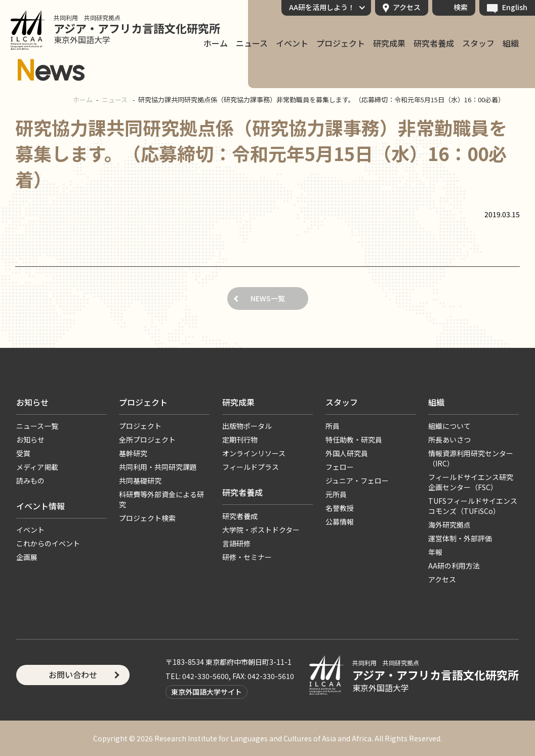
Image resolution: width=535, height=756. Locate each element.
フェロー (340, 467)
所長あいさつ (449, 440)
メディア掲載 (37, 467)
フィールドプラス (251, 467)
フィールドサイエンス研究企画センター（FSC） (471, 482)
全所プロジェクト (147, 440)
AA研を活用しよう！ (322, 7)
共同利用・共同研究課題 (158, 467)
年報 (435, 552)
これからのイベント (48, 543)
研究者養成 (434, 44)
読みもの (30, 481)
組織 (511, 44)
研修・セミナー (247, 557)
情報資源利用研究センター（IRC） (471, 458)
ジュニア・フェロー (357, 481)
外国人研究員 (347, 453)
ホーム (83, 100)
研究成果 (389, 44)
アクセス (407, 7)
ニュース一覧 (37, 426)
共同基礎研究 (140, 481)
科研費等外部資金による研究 (161, 499)
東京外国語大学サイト (207, 692)
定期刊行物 (240, 440)
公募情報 (340, 522)
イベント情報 (40, 506)
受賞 (23, 453)
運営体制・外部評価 (460, 538)
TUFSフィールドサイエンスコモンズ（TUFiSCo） (473, 506)
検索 (461, 7)
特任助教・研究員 (354, 440)
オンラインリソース (254, 453)
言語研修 (236, 543)
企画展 (27, 557)
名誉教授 (340, 508)
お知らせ (32, 402)
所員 (333, 426)
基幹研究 (133, 453)
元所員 (336, 494)
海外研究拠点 (449, 525)
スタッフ (478, 44)
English (515, 7)
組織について (449, 426)
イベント (292, 44)
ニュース (252, 44)
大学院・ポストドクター (261, 530)
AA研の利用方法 (454, 566)
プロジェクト (341, 44)
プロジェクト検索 (147, 518)
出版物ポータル (247, 426)
